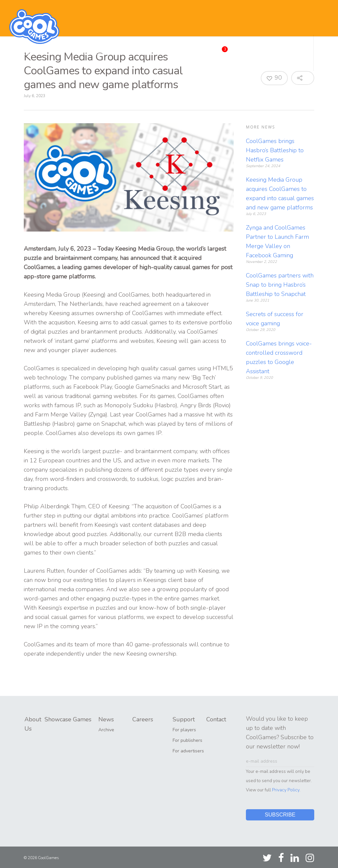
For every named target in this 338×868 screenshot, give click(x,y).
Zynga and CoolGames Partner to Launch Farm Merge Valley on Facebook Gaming (277, 241)
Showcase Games (81, 53)
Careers (212, 52)
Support (248, 53)
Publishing (139, 53)
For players (184, 730)
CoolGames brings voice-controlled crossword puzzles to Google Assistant (279, 357)
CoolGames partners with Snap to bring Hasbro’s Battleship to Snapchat (280, 285)
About (32, 53)
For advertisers (188, 751)
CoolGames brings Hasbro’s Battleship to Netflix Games (275, 150)
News (177, 53)
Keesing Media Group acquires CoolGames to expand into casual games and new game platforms (280, 194)
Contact (287, 53)
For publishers (187, 740)
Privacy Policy (286, 790)
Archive (106, 730)
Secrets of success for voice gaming (275, 319)
